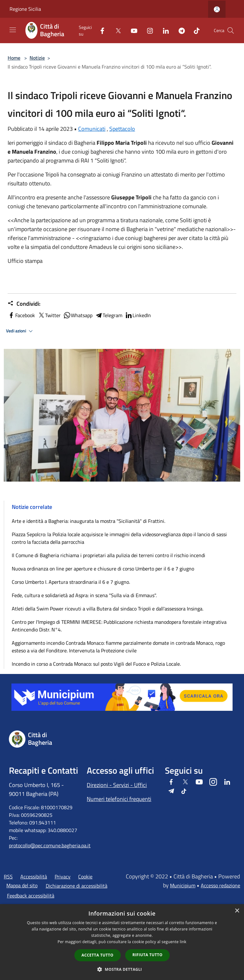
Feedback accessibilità (31, 896)
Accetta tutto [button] (98, 955)
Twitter (49, 315)
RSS (8, 877)
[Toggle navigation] (13, 30)
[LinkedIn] (163, 30)
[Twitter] (116, 30)
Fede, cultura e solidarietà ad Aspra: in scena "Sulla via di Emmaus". (84, 595)
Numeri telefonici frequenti (119, 799)
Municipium (183, 885)
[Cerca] (231, 30)
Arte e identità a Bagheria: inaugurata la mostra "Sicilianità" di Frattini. (88, 521)
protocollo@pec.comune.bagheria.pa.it (50, 845)
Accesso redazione (220, 885)
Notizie (37, 58)
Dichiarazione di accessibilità (77, 886)
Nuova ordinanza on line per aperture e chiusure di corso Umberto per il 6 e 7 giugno (103, 569)
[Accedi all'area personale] (217, 9)
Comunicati (92, 129)
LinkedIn (138, 315)
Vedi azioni (20, 331)
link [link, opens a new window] (183, 942)
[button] (122, 969)
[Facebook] (100, 30)
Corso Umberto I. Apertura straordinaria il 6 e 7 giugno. (71, 582)
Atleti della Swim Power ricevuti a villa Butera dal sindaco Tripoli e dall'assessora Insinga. (108, 609)
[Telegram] (179, 30)
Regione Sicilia (25, 9)
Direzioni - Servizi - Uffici (117, 785)
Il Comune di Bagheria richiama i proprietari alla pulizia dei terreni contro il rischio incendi (108, 555)
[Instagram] (147, 30)
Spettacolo (122, 129)
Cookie (85, 877)
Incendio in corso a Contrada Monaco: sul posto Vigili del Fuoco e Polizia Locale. (96, 664)
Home (14, 58)
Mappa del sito (22, 885)
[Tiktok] (194, 30)
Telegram (109, 315)
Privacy (63, 877)
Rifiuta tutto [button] (148, 955)
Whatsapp (78, 315)
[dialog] (122, 942)
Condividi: (24, 304)
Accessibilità (34, 877)
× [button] (237, 911)
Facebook (21, 315)
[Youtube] (132, 30)
